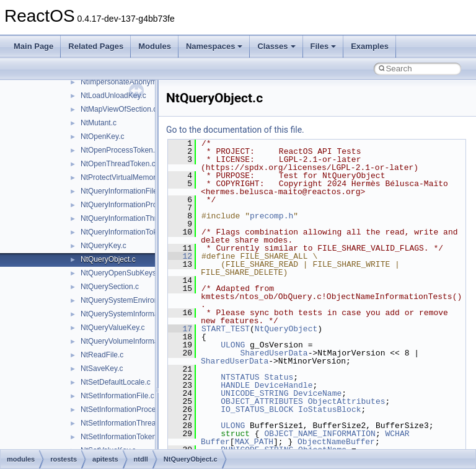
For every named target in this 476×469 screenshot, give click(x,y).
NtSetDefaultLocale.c (116, 382)
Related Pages (96, 46)
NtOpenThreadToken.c (118, 164)
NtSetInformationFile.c (117, 396)
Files (324, 46)
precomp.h (271, 216)
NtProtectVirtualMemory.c (123, 177)
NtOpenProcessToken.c (120, 150)
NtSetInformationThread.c (123, 423)
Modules (155, 46)
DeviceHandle (284, 385)
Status (279, 377)
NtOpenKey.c (102, 136)
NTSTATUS (240, 377)
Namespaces (214, 46)
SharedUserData (274, 353)
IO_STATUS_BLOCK (257, 409)
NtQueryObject (286, 329)
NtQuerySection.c (110, 287)
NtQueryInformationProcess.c (129, 205)
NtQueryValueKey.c (113, 328)
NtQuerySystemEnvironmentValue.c (140, 300)
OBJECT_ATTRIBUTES (262, 401)
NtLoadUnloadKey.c (113, 96)
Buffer (215, 442)
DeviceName (317, 393)
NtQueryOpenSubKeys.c (121, 273)
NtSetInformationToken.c (121, 437)
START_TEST (226, 329)
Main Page (33, 46)
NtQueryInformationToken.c (126, 232)
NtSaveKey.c (102, 368)
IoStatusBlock (329, 409)
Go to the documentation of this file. (235, 130)
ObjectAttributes (347, 401)
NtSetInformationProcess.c (125, 409)
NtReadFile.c (102, 355)
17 (180, 329)
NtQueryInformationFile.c (122, 191)
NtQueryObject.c (108, 259)
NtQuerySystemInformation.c (128, 314)
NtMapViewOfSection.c (119, 109)
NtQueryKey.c (104, 246)
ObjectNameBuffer (336, 442)
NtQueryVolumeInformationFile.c (134, 341)
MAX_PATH (254, 442)
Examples (370, 46)
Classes (276, 46)
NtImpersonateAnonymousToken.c (137, 82)
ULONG (233, 345)
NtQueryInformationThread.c (128, 218)
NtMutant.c (99, 123)
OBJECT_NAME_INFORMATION (320, 434)
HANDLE (235, 385)
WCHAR (397, 434)
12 (180, 256)
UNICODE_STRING (254, 393)
